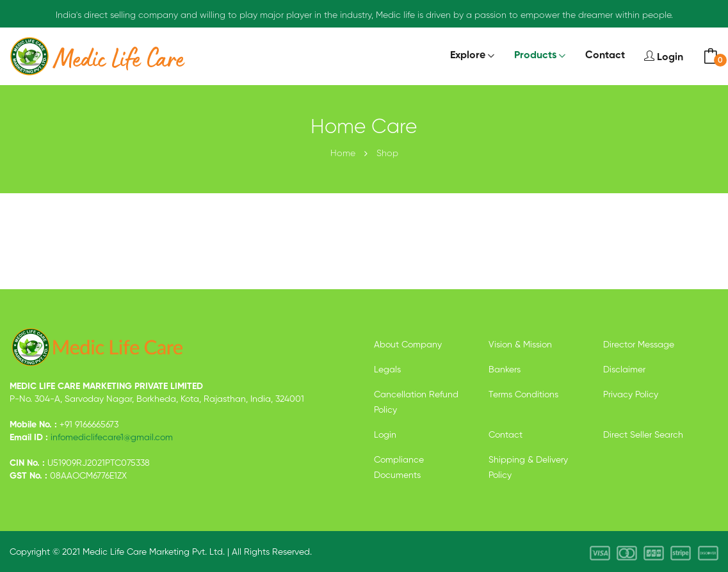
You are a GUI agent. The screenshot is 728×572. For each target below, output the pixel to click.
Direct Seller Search (643, 435)
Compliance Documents (399, 468)
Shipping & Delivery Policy (528, 468)
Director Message (639, 345)
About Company (408, 345)
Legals (387, 370)
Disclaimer (624, 370)
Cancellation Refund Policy (416, 402)
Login (664, 57)
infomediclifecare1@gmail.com (112, 438)
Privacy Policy (631, 395)
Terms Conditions (523, 395)
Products (535, 56)
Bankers (505, 370)
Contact (605, 56)
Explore (468, 56)
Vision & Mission (520, 345)
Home (343, 154)
